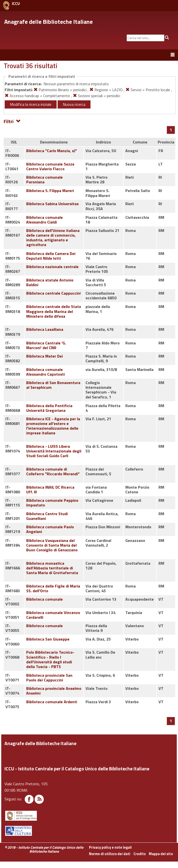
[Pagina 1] (171, 130)
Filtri (12, 121)
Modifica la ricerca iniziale (31, 104)
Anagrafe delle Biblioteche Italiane (48, 22)
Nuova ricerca (74, 104)
